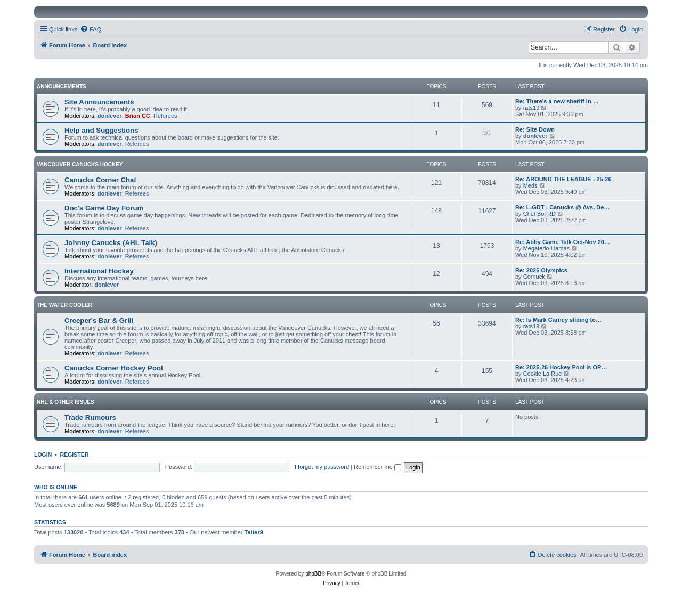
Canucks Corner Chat (100, 180)
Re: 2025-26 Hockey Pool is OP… (561, 367)
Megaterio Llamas (546, 248)
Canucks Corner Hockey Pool (114, 368)
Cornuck (534, 277)
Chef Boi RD (539, 214)
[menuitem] (91, 29)
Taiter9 (254, 532)
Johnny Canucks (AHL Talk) (111, 243)
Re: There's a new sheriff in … (557, 101)
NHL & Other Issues (66, 402)
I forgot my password (322, 467)
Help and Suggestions (101, 130)
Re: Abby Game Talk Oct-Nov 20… (563, 242)
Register (75, 455)
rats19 (531, 108)
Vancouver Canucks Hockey (80, 164)
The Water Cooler (64, 305)
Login (43, 455)
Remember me (377, 467)
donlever (110, 116)
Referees (165, 116)
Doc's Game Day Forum (104, 208)
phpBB (313, 574)
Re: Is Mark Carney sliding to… (558, 320)
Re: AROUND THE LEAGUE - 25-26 (563, 179)
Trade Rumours (90, 418)
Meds (530, 185)
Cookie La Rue (543, 374)
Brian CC (138, 116)
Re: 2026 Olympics (541, 270)
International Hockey (99, 271)
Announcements (62, 87)
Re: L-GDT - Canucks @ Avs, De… (562, 207)
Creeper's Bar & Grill (99, 321)
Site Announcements (99, 102)
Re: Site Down (535, 129)
